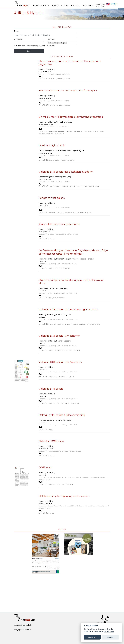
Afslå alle (110, 637)
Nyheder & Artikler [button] (41, 5)
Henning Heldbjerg (47, 69)
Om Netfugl (87, 5)
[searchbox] (15, 43)
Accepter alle (92, 637)
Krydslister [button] (56, 5)
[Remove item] (49, 43)
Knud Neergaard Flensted (83, 259)
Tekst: (16, 31)
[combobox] (29, 43)
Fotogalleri (76, 5)
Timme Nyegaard (63, 315)
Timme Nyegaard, (47, 151)
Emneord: (18, 39)
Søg (29, 51)
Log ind (103, 5)
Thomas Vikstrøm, (64, 259)
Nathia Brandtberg (64, 122)
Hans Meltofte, (45, 288)
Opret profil (98, 5)
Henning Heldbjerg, (47, 122)
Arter (66, 5)
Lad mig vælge (109, 631)
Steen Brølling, (61, 151)
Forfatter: (51, 39)
